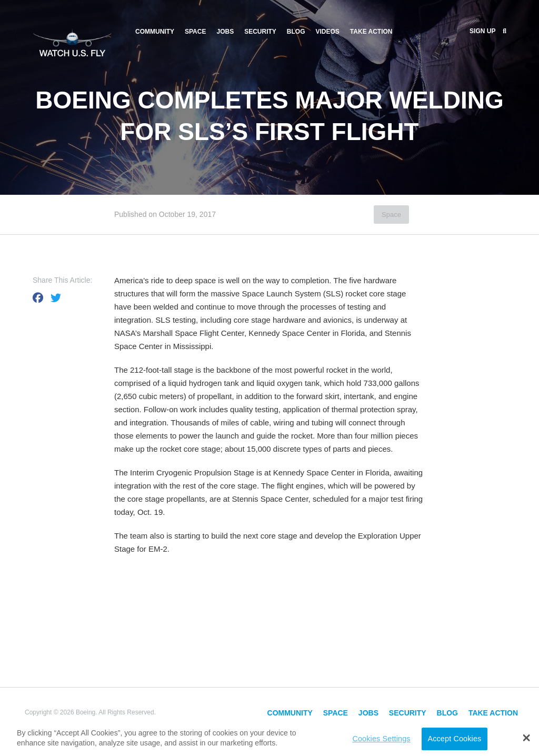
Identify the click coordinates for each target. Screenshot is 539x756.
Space (195, 32)
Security (260, 32)
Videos (328, 32)
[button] (527, 738)
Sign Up (482, 31)
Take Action (371, 32)
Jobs (225, 32)
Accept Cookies (454, 739)
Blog (296, 32)
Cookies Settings (381, 739)
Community (155, 32)
